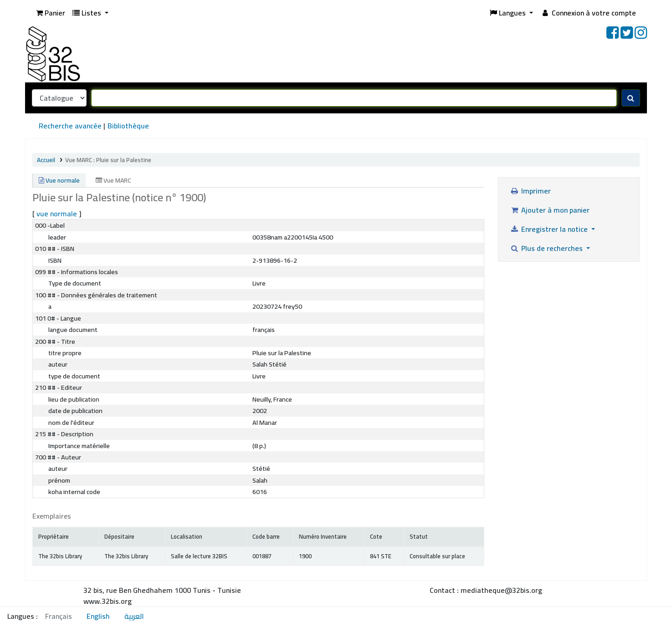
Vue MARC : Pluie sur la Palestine (108, 160)
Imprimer (530, 191)
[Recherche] (631, 98)
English (98, 616)
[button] (51, 13)
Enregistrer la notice (550, 229)
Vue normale (59, 180)
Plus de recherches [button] (547, 248)
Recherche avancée (70, 126)
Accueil (46, 160)
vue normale (57, 214)
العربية (134, 616)
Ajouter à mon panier (550, 210)
